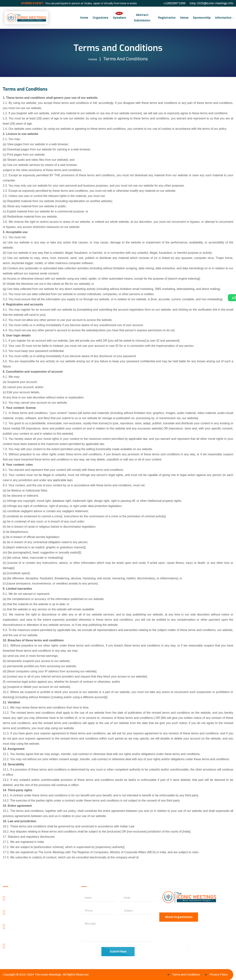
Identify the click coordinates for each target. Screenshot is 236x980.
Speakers (119, 15)
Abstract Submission (142, 18)
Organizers (100, 18)
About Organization (179, 917)
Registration (167, 18)
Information (223, 18)
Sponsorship (202, 18)
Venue (184, 18)
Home (84, 18)
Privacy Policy (219, 974)
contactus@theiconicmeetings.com (37, 953)
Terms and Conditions (186, 974)
